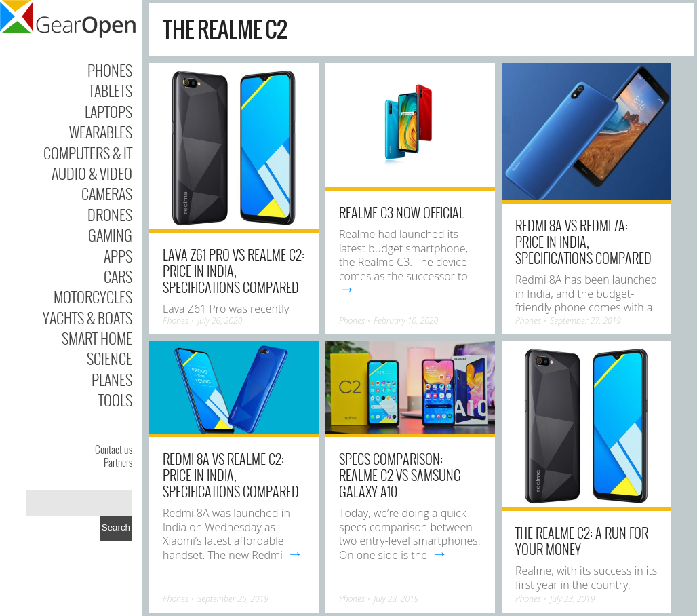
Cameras (107, 193)
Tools (115, 400)
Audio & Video (92, 173)
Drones (110, 214)
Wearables (101, 132)
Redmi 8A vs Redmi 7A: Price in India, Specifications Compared (583, 242)
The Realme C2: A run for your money (582, 541)
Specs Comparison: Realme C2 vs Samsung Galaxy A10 (400, 475)
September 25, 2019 (233, 599)
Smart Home (97, 338)
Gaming (110, 235)
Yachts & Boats (87, 317)
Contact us (114, 449)
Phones (110, 70)
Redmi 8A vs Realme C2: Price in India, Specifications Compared (231, 475)
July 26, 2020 (220, 321)
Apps (118, 256)
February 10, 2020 (406, 321)
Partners (118, 462)
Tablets (111, 90)
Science (109, 358)
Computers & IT (88, 153)
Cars (118, 276)
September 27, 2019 (585, 321)
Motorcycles (93, 296)
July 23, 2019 (396, 599)
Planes (112, 379)
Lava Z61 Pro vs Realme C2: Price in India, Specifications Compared (234, 271)
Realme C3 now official (402, 212)
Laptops (108, 111)
